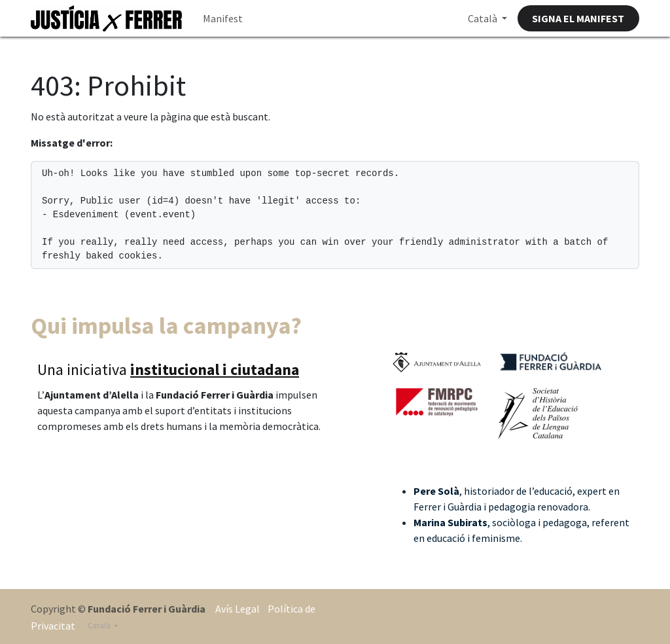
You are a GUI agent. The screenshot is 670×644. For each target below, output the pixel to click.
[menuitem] (223, 18)
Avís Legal (238, 609)
